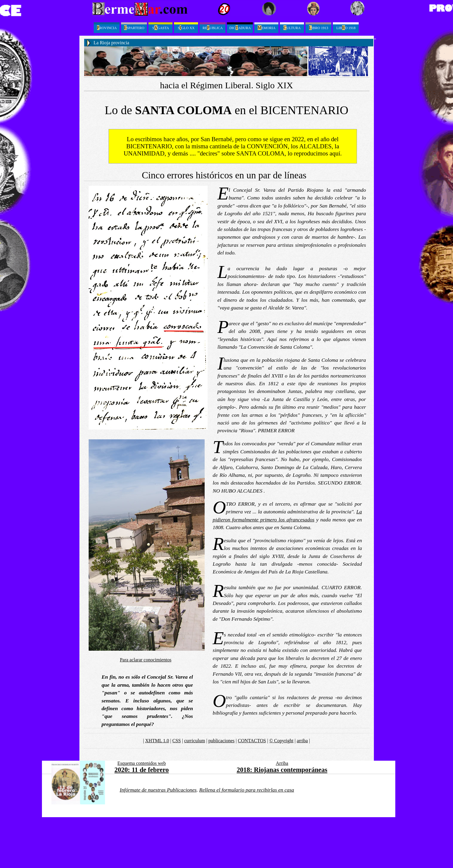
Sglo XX (186, 28)
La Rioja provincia (112, 43)
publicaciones (222, 741)
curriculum (195, 741)
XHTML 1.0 (157, 741)
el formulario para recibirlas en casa (247, 790)
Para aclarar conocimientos (146, 660)
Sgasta (161, 28)
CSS (177, 741)
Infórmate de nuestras (158, 790)
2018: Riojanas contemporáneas (282, 770)
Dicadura (240, 28)
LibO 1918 (346, 28)
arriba (302, 741)
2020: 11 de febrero (142, 770)
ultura (292, 28)
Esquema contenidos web (142, 763)
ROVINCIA (107, 28)
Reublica (213, 28)
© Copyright (281, 741)
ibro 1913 (319, 28)
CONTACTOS (252, 741)
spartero (134, 28)
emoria (267, 28)
